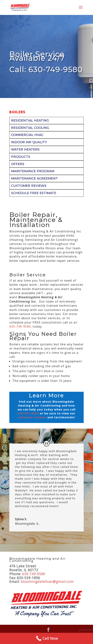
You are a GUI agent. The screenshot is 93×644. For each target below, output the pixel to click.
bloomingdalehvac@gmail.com (47, 582)
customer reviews (32, 417)
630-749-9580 (20, 326)
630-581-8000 (28, 413)
